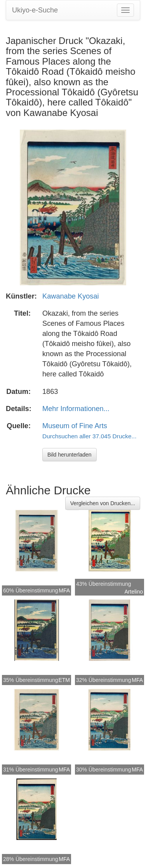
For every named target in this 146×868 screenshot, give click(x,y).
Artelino (134, 592)
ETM (64, 680)
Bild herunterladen (70, 455)
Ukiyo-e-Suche (35, 10)
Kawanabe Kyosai (71, 296)
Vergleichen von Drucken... (103, 503)
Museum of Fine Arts (75, 426)
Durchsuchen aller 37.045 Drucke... (89, 436)
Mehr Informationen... (76, 409)
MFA (64, 590)
